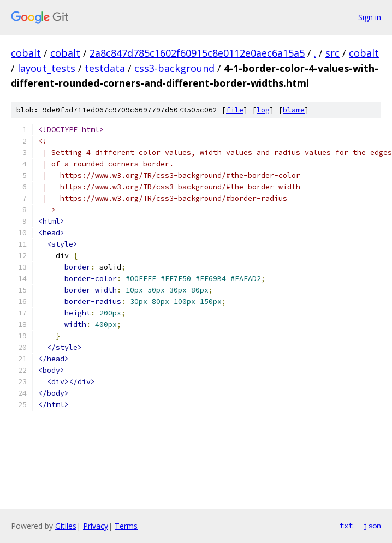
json (372, 526)
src (332, 53)
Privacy (96, 526)
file (235, 110)
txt (346, 526)
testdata (105, 68)
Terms (126, 526)
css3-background (174, 68)
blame (294, 110)
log (263, 110)
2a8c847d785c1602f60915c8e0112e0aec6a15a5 (197, 53)
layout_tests (46, 68)
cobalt (26, 53)
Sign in (370, 17)
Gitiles (66, 526)
